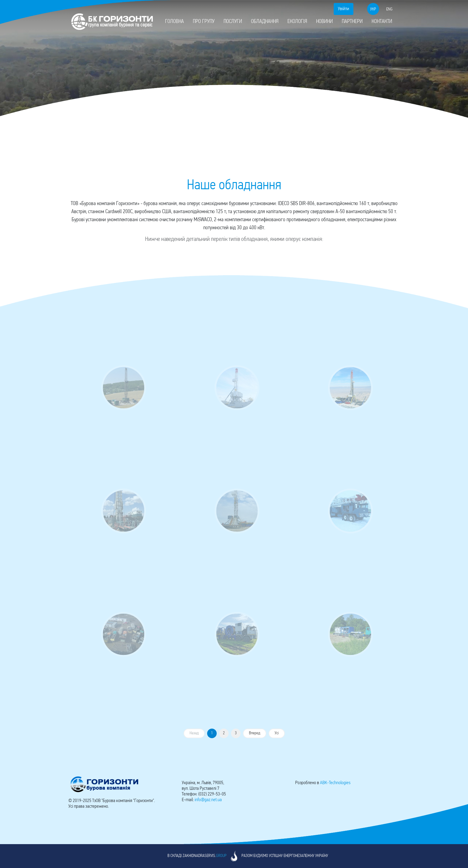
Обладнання (265, 22)
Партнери (352, 22)
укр (373, 9)
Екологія (297, 22)
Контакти (382, 22)
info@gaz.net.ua (208, 800)
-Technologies (335, 783)
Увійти (344, 9)
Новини (324, 22)
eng (389, 9)
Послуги (233, 22)
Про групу (204, 22)
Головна (174, 22)
